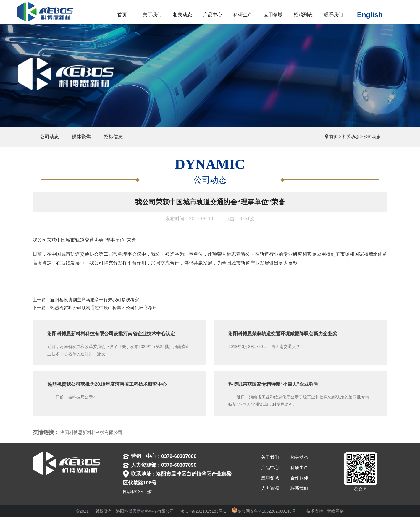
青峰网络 (335, 511)
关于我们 (270, 457)
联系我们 (299, 488)
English (370, 15)
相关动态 (351, 137)
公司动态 (372, 137)
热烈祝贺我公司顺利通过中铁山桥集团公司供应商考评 (104, 308)
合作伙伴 (299, 478)
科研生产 (299, 467)
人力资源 (270, 488)
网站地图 (130, 492)
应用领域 (270, 478)
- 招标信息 (112, 137)
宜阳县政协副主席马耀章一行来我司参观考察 (95, 300)
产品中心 (270, 467)
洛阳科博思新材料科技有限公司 (91, 432)
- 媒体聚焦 (80, 137)
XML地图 (145, 492)
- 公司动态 (48, 137)
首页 (334, 137)
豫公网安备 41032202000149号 (264, 511)
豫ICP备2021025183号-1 (203, 511)
